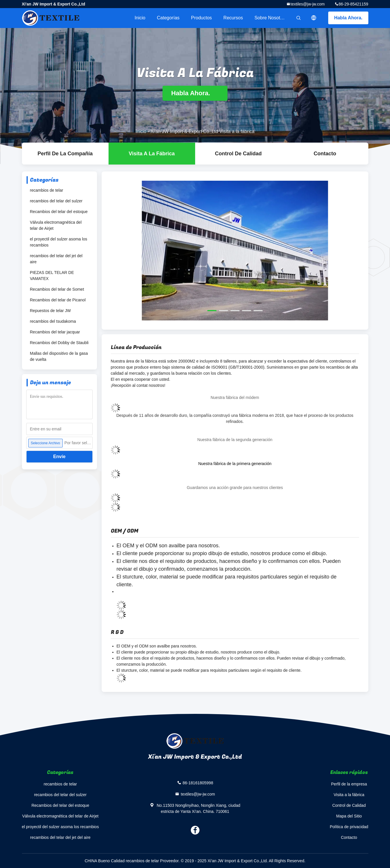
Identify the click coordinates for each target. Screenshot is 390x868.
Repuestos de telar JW (51, 311)
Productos (201, 18)
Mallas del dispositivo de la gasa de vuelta (59, 356)
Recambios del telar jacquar (55, 332)
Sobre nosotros (270, 18)
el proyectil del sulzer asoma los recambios (59, 242)
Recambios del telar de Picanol (58, 300)
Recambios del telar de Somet (57, 289)
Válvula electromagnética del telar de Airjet (56, 225)
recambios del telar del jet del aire (56, 259)
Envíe (59, 457)
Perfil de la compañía (65, 154)
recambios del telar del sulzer (56, 201)
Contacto (325, 154)
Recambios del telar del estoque (59, 212)
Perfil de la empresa (349, 784)
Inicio (140, 18)
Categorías (168, 18)
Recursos (233, 18)
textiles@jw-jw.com (307, 4)
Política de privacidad (349, 827)
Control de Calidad (238, 154)
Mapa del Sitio (349, 816)
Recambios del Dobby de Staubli (59, 343)
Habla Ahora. (348, 18)
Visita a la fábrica (152, 154)
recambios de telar (47, 190)
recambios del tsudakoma (53, 321)
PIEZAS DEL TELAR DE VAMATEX (52, 276)
